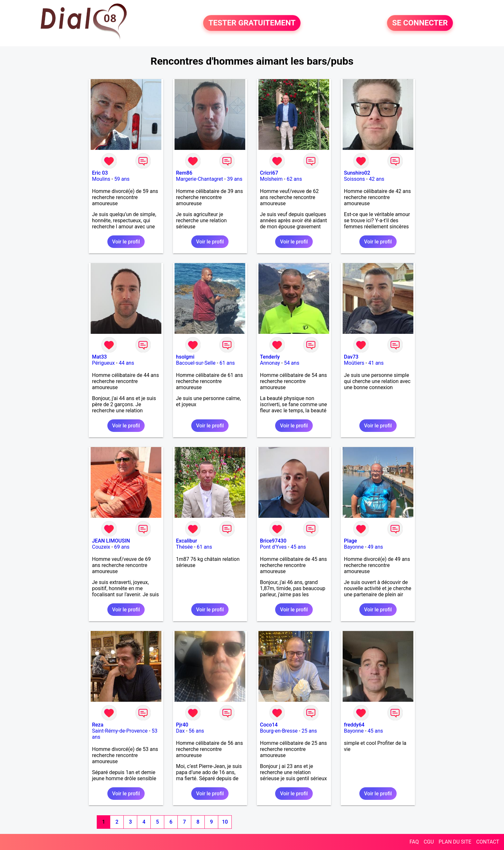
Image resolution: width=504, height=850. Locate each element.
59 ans (122, 179)
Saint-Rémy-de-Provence (120, 731)
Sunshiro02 (357, 173)
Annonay (270, 363)
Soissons (354, 179)
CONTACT (488, 842)
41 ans (376, 363)
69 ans (122, 547)
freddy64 (354, 725)
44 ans (126, 363)
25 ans (309, 731)
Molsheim (271, 179)
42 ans (377, 179)
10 (225, 822)
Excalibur (187, 541)
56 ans (196, 731)
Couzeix (101, 547)
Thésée (184, 547)
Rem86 (184, 173)
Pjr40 (182, 725)
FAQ (414, 842)
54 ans (292, 363)
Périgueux (103, 363)
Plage (351, 541)
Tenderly (270, 357)
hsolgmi (185, 357)
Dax (180, 731)
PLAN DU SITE (455, 842)
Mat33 (99, 357)
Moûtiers (354, 363)
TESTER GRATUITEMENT (252, 23)
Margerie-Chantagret (200, 179)
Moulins (101, 179)
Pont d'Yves (273, 547)
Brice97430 (273, 541)
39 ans (235, 179)
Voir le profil (126, 242)
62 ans (294, 179)
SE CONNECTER (420, 23)
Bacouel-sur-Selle (196, 363)
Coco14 (269, 725)
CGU (429, 842)
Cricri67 (269, 173)
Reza (98, 725)
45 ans (298, 547)
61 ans (227, 363)
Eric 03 (100, 173)
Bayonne (354, 547)
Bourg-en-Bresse (279, 731)
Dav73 (351, 357)
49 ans (375, 547)
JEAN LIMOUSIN (111, 541)
